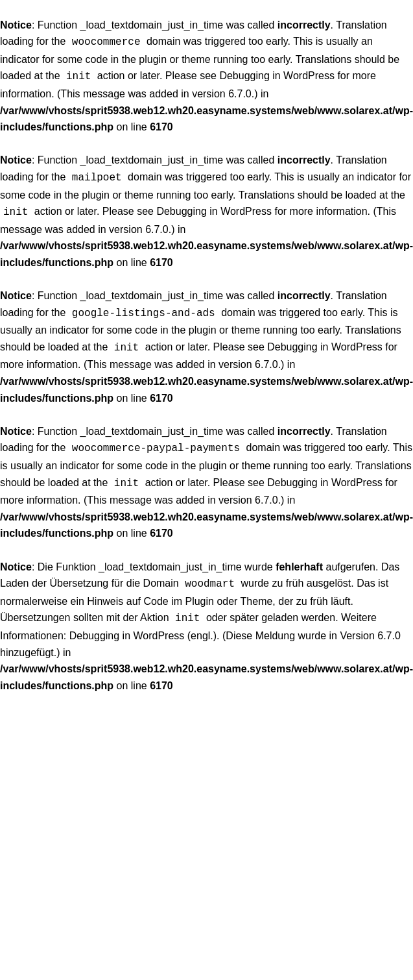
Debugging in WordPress (277, 74)
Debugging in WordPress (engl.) (143, 623)
